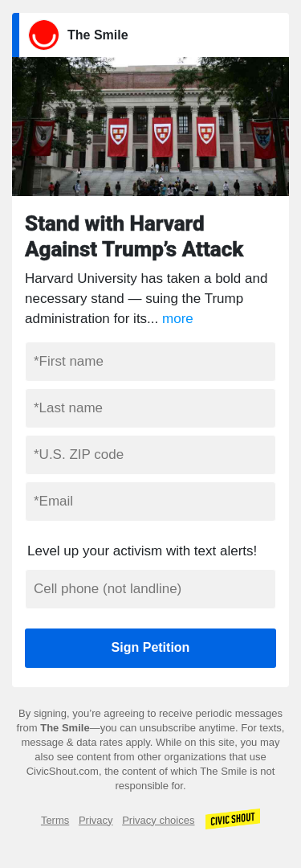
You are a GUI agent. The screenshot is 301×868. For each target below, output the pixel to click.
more (178, 319)
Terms (55, 820)
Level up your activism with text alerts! (142, 551)
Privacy (96, 820)
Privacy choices (158, 820)
